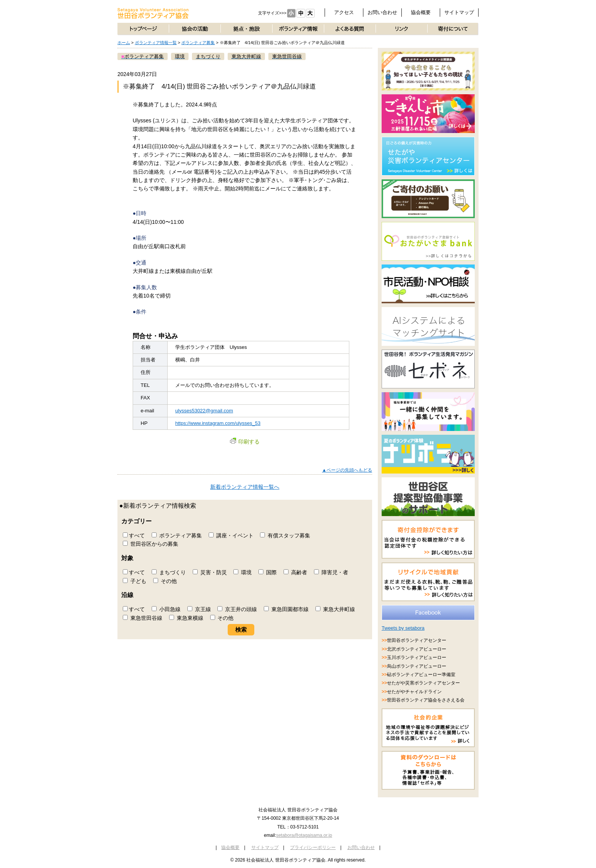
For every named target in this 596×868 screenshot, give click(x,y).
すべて (134, 535)
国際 (268, 572)
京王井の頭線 (237, 609)
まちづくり (169, 572)
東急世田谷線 (143, 618)
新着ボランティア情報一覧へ (245, 487)
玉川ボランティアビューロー (417, 657)
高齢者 (295, 572)
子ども (135, 581)
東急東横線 (186, 618)
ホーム (124, 43)
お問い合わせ (382, 12)
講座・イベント (231, 535)
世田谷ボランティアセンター (417, 640)
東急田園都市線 (286, 609)
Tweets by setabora (403, 628)
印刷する (245, 442)
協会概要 (421, 12)
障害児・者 (331, 572)
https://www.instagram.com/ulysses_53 (218, 423)
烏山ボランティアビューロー (417, 666)
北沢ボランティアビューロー (417, 649)
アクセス (344, 12)
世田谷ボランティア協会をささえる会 (426, 700)
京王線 (199, 609)
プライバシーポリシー (313, 847)
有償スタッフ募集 (285, 535)
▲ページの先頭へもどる (347, 470)
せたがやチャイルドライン (414, 692)
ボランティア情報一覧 (156, 43)
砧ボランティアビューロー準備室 (421, 675)
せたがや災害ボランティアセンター (423, 683)
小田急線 (166, 609)
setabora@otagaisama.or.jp (304, 835)
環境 (243, 572)
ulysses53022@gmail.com (204, 411)
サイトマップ (459, 12)
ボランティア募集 (198, 43)
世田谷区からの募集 (151, 544)
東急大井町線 (335, 609)
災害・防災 (210, 572)
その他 (165, 581)
